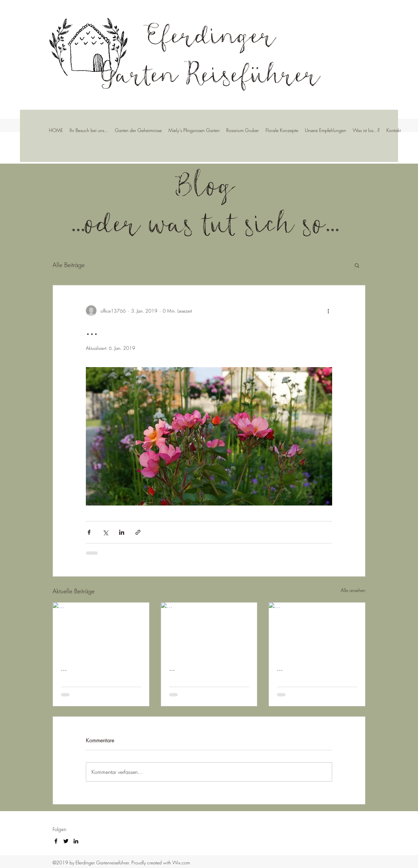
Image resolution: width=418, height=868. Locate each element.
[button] (357, 265)
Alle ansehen (353, 590)
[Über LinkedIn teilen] (122, 532)
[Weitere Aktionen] (328, 311)
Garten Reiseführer (211, 73)
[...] (101, 630)
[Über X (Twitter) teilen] (105, 532)
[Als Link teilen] (138, 532)
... (64, 668)
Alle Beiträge (69, 265)
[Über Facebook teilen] (89, 532)
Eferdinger (210, 34)
